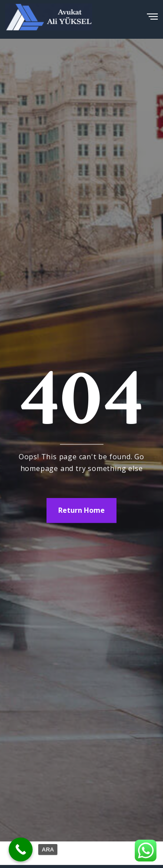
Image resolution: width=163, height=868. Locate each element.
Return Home (81, 510)
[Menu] (152, 14)
